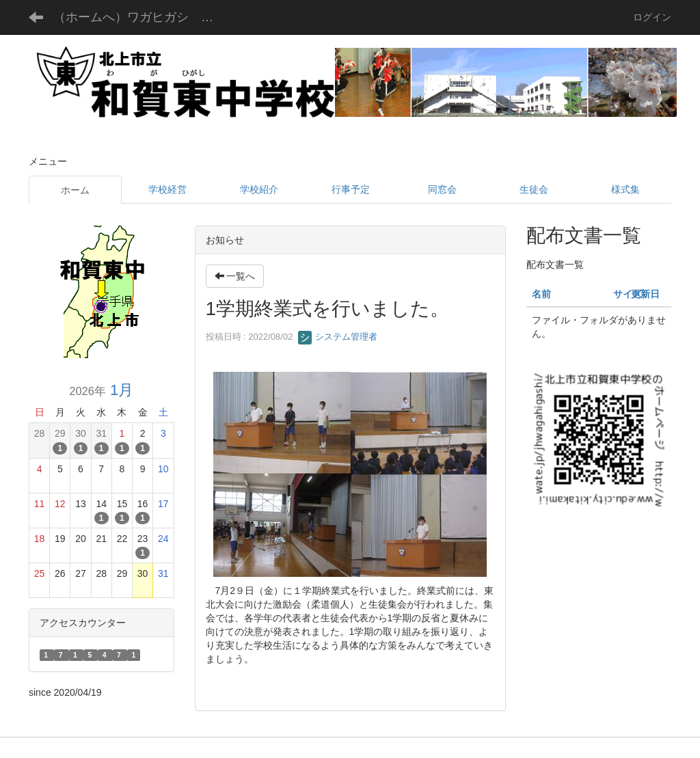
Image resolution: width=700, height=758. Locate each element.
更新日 (645, 294)
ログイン (652, 17)
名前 (541, 294)
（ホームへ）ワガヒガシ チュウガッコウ (144, 17)
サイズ (628, 294)
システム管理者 (338, 337)
